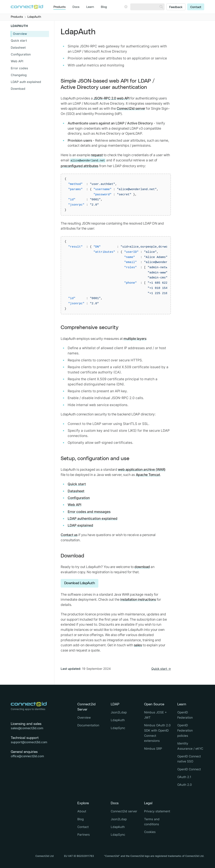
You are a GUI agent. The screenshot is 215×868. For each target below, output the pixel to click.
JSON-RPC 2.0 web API (111, 98)
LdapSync (118, 728)
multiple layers (135, 339)
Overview (20, 34)
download (142, 567)
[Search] (161, 7)
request (97, 155)
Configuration (79, 498)
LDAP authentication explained (93, 518)
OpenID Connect (189, 769)
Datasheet (76, 491)
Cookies (150, 832)
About (82, 811)
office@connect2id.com (27, 756)
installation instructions (138, 599)
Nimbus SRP (153, 749)
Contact (196, 7)
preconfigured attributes (80, 166)
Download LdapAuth (80, 583)
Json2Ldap (119, 712)
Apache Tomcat (148, 475)
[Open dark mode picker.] (126, 7)
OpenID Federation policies (185, 730)
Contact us (69, 535)
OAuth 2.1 (184, 777)
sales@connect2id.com (27, 728)
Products (60, 7)
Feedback (176, 7)
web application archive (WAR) (142, 469)
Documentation (88, 725)
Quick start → (161, 669)
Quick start (77, 484)
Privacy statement (157, 811)
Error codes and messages (89, 512)
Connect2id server (131, 108)
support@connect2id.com (29, 742)
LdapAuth (118, 720)
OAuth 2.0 (185, 785)
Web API (74, 505)
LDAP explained (80, 525)
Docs (76, 7)
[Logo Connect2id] (27, 7)
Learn (90, 7)
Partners (84, 835)
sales (138, 645)
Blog (104, 7)
